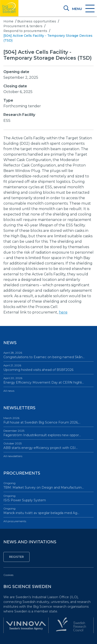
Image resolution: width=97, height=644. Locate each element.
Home (8, 21)
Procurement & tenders (23, 26)
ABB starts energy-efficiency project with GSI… (48, 446)
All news (9, 391)
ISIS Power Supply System (48, 498)
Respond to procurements (25, 31)
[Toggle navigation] (83, 9)
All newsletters (13, 456)
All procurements (15, 521)
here (63, 312)
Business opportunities (37, 21)
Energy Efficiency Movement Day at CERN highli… (48, 380)
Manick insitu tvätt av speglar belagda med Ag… (48, 511)
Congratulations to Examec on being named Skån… (48, 355)
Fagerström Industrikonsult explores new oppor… (48, 433)
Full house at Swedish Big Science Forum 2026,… (48, 420)
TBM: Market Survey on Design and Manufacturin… (48, 485)
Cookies (8, 575)
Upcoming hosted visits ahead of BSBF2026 (48, 368)
